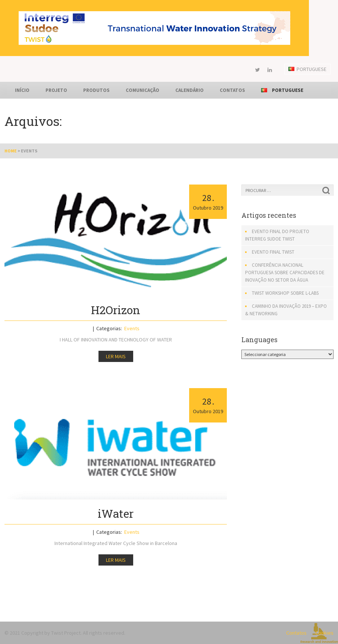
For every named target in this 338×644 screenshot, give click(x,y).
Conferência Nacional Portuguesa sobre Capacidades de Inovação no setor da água (285, 273)
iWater (116, 513)
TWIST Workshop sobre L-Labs (285, 293)
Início (22, 90)
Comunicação (143, 90)
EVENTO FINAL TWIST (273, 252)
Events (132, 328)
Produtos (96, 90)
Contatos (232, 90)
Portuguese (307, 69)
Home (11, 151)
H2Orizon (116, 310)
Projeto (56, 90)
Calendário (190, 90)
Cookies (324, 633)
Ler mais (116, 356)
